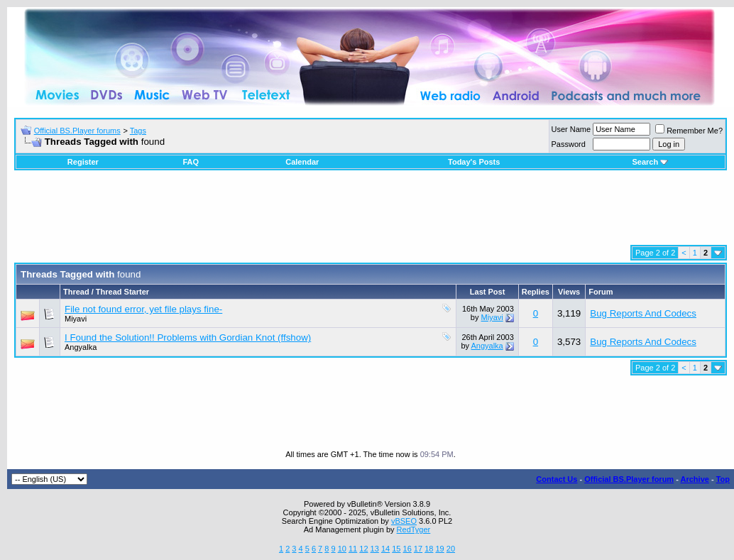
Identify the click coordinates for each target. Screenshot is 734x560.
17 (418, 549)
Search (650, 162)
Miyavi (76, 319)
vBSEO (404, 521)
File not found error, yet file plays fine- (143, 309)
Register (83, 162)
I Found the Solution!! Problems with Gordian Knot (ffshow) (188, 337)
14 (385, 549)
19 (439, 549)
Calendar (302, 162)
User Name (571, 129)
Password (569, 144)
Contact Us (557, 479)
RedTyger (414, 529)
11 (353, 549)
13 (375, 549)
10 (342, 549)
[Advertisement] (371, 213)
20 (451, 549)
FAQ (191, 162)
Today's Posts (474, 162)
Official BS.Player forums (77, 131)
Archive (695, 479)
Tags (138, 131)
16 (407, 549)
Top (723, 479)
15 (396, 549)
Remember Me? (689, 131)
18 (429, 549)
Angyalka (81, 347)
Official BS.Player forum (629, 479)
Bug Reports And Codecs (643, 313)
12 (363, 549)
